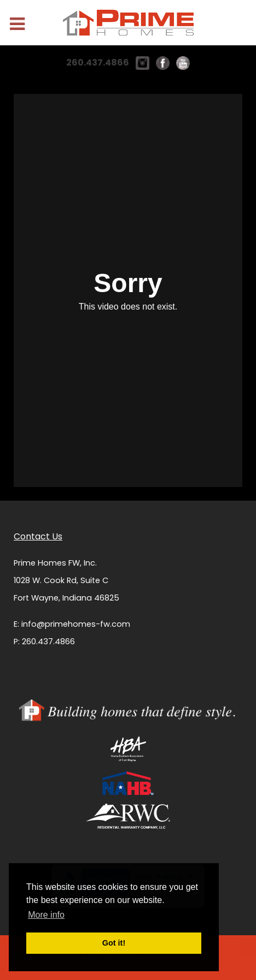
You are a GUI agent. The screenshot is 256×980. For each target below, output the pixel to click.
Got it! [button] (114, 943)
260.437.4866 (98, 63)
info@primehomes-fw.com (76, 624)
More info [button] (46, 915)
